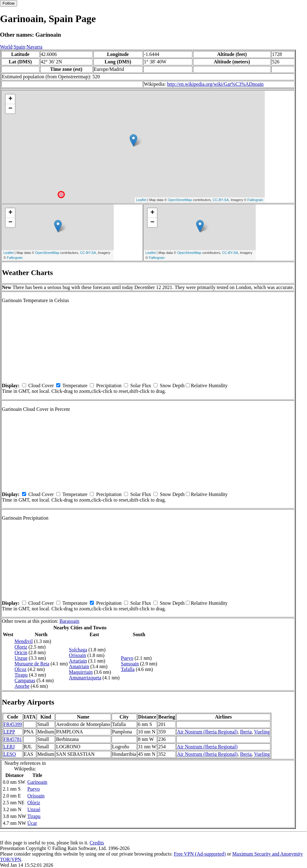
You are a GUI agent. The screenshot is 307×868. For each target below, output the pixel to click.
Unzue (21, 658)
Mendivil (24, 641)
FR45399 (13, 724)
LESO (10, 754)
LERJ (9, 747)
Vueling (262, 732)
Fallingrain (255, 200)
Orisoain (78, 655)
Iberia (246, 732)
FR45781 (13, 739)
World (6, 47)
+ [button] (10, 99)
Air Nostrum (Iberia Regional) (207, 732)
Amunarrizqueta (85, 678)
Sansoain (130, 664)
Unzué (34, 809)
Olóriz (34, 803)
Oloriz (21, 647)
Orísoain (36, 796)
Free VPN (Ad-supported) (200, 854)
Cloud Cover (41, 386)
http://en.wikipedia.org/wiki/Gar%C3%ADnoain (215, 84)
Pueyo (127, 658)
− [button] (10, 109)
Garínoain (37, 782)
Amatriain (79, 666)
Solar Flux (141, 386)
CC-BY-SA (221, 200)
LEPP (9, 732)
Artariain (78, 661)
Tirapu (21, 675)
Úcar (32, 823)
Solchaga (78, 650)
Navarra (34, 47)
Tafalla (128, 669)
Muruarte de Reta (32, 664)
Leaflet (141, 200)
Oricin (21, 652)
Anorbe (22, 686)
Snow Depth (172, 386)
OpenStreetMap (180, 200)
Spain (19, 47)
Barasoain (69, 621)
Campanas (25, 680)
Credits (97, 843)
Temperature (75, 386)
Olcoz (21, 669)
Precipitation (109, 386)
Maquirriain (81, 672)
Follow (9, 3)
